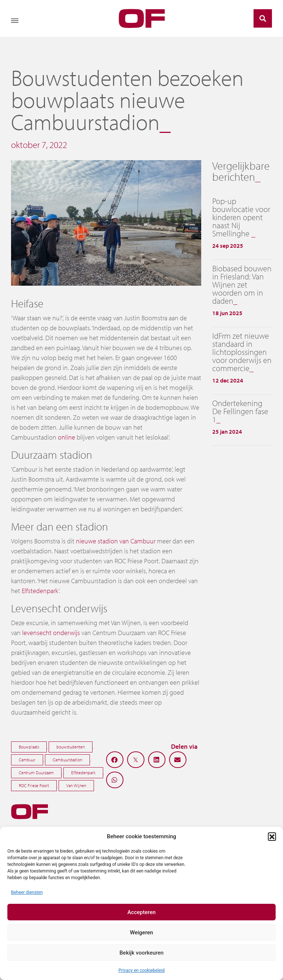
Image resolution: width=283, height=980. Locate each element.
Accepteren (142, 912)
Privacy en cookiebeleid (141, 970)
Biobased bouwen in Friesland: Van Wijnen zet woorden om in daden (242, 285)
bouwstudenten (71, 747)
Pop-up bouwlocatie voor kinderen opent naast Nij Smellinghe (241, 217)
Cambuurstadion (67, 760)
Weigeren (142, 933)
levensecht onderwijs (51, 633)
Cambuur (27, 760)
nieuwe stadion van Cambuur (116, 541)
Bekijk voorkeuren (141, 953)
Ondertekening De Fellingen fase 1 (240, 411)
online (67, 437)
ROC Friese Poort (34, 785)
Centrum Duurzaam (36, 773)
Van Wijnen (76, 785)
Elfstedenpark (40, 591)
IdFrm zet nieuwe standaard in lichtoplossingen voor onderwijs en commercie (242, 352)
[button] (272, 836)
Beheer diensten (27, 892)
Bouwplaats (29, 747)
